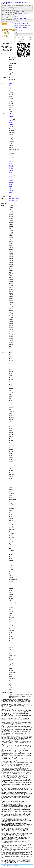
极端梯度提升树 (11, 167)
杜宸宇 (11, 86)
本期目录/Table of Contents (22, 14)
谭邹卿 (11, 84)
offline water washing (11, 188)
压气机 (10, 161)
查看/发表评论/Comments (21, 30)
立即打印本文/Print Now (21, 28)
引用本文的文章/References (22, 23)
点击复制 (5, 24)
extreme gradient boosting (11, 183)
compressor (12, 175)
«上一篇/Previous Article (7, 2)
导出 (16, 32)
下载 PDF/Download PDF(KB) (23, 25)
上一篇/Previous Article (20, 18)
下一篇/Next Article (19, 16)
